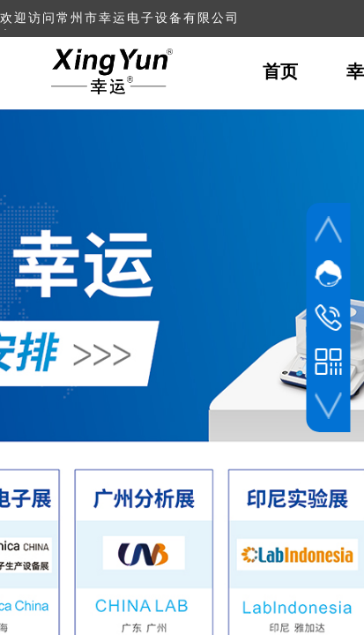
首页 (280, 71)
